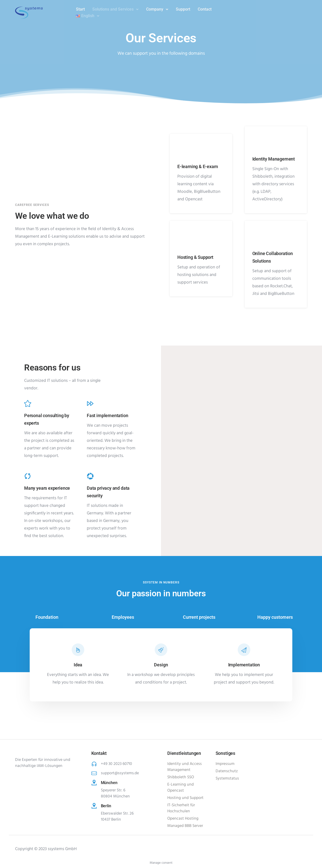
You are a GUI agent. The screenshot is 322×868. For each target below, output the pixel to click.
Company (155, 9)
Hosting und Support (185, 798)
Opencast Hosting (183, 819)
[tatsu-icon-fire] (78, 650)
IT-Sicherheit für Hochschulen (181, 808)
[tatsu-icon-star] (28, 403)
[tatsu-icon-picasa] (90, 476)
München (109, 783)
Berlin (106, 806)
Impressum (225, 764)
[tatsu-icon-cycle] (28, 476)
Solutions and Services (113, 9)
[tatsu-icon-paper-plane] (244, 650)
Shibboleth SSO (181, 777)
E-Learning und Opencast (180, 788)
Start (80, 9)
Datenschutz (227, 771)
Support (183, 9)
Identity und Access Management (185, 767)
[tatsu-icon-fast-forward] (90, 403)
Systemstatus (227, 779)
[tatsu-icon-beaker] (161, 650)
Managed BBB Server (185, 826)
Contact (205, 9)
